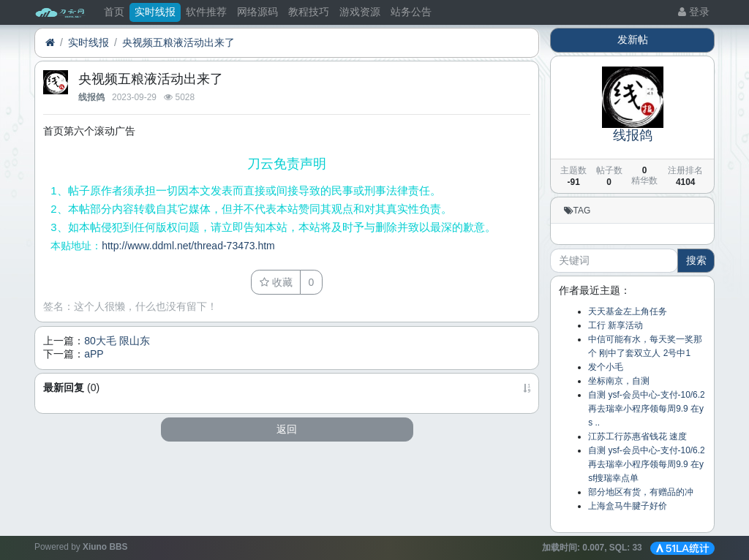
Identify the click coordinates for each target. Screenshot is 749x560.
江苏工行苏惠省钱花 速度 (637, 436)
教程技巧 (309, 12)
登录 (694, 12)
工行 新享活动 (616, 325)
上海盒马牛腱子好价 (628, 506)
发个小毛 (606, 367)
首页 (114, 12)
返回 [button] (287, 429)
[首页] (50, 43)
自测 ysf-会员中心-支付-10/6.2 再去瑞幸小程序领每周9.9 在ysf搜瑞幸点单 (646, 464)
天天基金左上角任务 (628, 311)
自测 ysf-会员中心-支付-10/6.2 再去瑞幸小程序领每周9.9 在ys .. (646, 409)
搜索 (696, 260)
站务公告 (411, 12)
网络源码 (257, 12)
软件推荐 (206, 12)
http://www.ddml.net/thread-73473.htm (188, 246)
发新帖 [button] (633, 39)
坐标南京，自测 (619, 381)
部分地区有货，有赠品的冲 (641, 492)
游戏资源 (360, 12)
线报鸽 (91, 97)
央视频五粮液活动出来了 (178, 42)
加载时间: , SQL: (593, 548)
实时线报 (155, 12)
